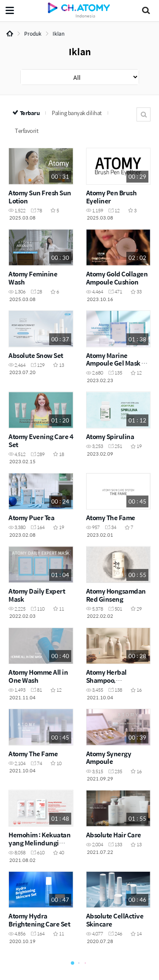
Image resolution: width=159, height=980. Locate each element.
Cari (144, 114)
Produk (33, 34)
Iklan (59, 34)
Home (10, 34)
